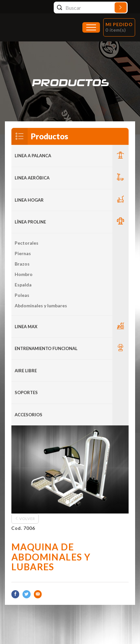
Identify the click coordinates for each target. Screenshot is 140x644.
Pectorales (27, 243)
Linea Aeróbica (32, 178)
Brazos (22, 264)
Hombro (24, 274)
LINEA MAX (26, 327)
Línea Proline (30, 222)
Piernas (23, 253)
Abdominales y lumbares (41, 306)
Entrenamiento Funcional (46, 348)
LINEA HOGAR (29, 200)
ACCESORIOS (28, 415)
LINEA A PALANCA (33, 156)
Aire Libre (26, 371)
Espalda (23, 285)
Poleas (22, 295)
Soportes (26, 392)
